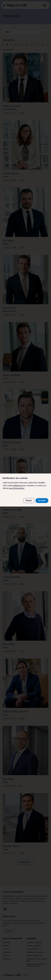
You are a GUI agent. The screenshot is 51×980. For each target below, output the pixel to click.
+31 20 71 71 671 (10, 584)
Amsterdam (7, 943)
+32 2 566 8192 (9, 786)
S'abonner (9, 931)
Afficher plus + (25, 862)
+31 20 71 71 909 (10, 450)
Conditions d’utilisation (34, 943)
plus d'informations (17, 489)
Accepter (42, 501)
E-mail (22, 113)
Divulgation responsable (35, 952)
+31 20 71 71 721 (10, 719)
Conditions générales (34, 946)
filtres (8, 32)
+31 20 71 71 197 (10, 853)
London (5, 949)
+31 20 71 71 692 (10, 315)
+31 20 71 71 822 (10, 651)
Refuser (29, 501)
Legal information (33, 949)
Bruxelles (6, 946)
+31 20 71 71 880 (10, 248)
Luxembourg (7, 952)
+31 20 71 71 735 (10, 517)
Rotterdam (6, 959)
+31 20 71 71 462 (10, 180)
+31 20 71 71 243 (10, 382)
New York (6, 956)
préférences (18, 486)
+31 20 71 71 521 (10, 113)
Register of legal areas (34, 956)
